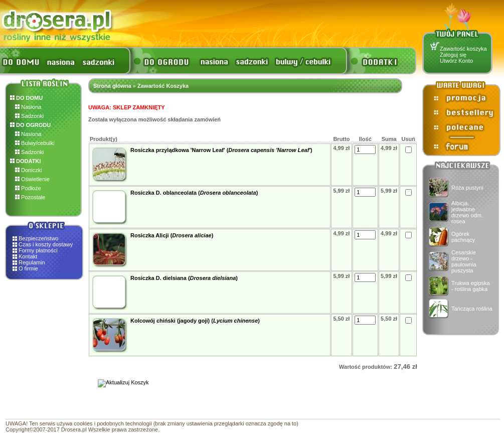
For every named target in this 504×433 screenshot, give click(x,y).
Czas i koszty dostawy (46, 244)
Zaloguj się (453, 55)
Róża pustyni (467, 188)
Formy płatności (38, 250)
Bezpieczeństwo (39, 238)
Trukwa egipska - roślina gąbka (471, 286)
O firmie (28, 268)
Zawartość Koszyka (163, 86)
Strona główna (112, 86)
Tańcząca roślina (472, 309)
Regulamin (32, 262)
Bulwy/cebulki (35, 143)
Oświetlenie (32, 179)
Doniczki (29, 170)
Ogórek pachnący (463, 237)
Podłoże (28, 188)
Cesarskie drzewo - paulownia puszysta (464, 261)
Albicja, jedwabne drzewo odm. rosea (467, 212)
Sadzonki (29, 116)
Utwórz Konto (456, 61)
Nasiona (28, 107)
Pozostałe (30, 197)
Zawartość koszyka (463, 49)
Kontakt (28, 256)
